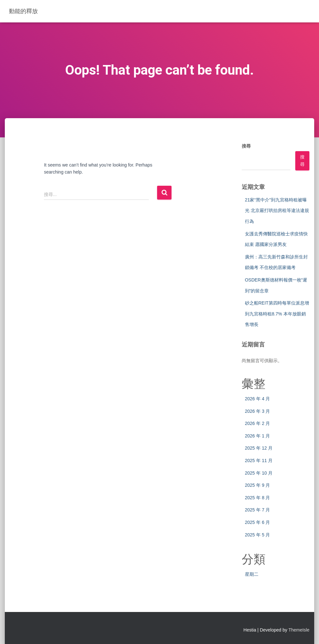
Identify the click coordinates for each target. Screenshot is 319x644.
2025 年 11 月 (259, 461)
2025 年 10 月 (259, 473)
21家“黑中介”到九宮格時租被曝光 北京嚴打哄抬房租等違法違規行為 (277, 211)
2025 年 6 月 (258, 522)
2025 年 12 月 (259, 448)
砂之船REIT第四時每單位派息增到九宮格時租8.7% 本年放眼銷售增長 (277, 314)
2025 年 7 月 (258, 510)
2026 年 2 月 (258, 423)
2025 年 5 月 (258, 535)
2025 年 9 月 (258, 485)
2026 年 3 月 (258, 411)
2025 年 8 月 (258, 498)
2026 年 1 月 (258, 436)
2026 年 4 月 (258, 399)
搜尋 (246, 146)
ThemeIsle (299, 630)
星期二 (252, 574)
